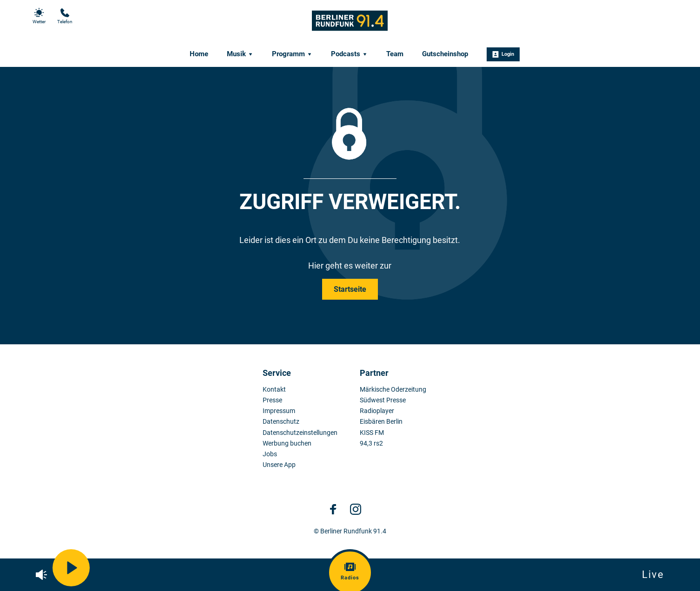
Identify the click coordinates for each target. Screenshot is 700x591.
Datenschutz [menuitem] (281, 422)
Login (503, 54)
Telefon (65, 16)
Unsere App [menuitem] (279, 465)
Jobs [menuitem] (270, 454)
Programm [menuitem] (292, 54)
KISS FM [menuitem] (372, 433)
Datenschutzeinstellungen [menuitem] (300, 433)
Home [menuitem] (199, 54)
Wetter (39, 16)
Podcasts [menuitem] (349, 54)
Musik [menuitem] (240, 54)
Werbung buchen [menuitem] (287, 443)
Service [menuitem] (277, 373)
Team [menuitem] (395, 54)
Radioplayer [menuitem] (377, 411)
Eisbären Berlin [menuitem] (381, 422)
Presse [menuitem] (272, 400)
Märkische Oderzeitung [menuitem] (393, 390)
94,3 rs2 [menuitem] (371, 443)
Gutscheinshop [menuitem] (445, 54)
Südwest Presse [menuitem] (383, 400)
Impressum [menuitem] (279, 411)
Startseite (350, 289)
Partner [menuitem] (374, 373)
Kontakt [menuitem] (274, 390)
